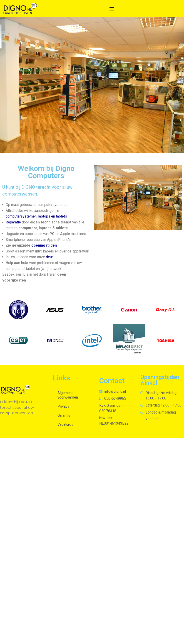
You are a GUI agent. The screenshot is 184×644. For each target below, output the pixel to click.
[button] (112, 9)
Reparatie (13, 222)
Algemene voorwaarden (68, 395)
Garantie (64, 415)
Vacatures (65, 425)
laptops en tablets (53, 216)
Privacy (63, 406)
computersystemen (21, 216)
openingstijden (44, 245)
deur (49, 257)
